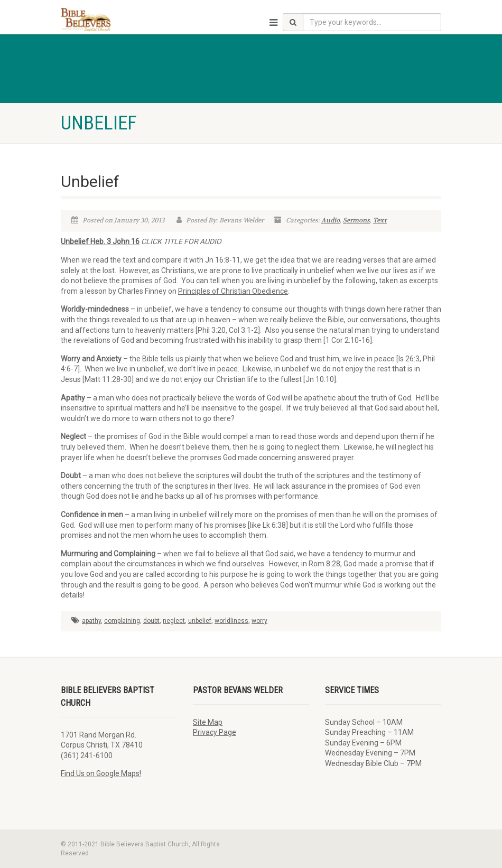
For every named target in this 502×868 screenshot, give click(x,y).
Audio (331, 220)
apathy (91, 621)
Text (380, 220)
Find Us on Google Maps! (101, 773)
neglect (174, 621)
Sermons (356, 220)
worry (259, 621)
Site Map (208, 722)
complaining (122, 621)
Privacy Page (215, 732)
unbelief (200, 621)
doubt (151, 621)
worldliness (231, 621)
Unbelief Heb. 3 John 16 (100, 241)
